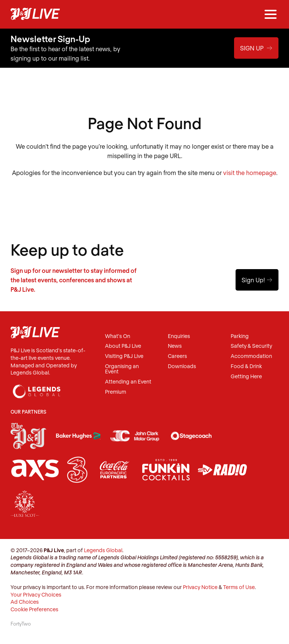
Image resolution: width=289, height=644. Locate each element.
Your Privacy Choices (36, 595)
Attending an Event (128, 382)
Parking (240, 336)
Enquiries (179, 336)
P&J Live (35, 14)
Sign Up (256, 48)
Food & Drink (246, 366)
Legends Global (103, 550)
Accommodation (251, 356)
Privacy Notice (200, 587)
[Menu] (271, 14)
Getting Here (246, 377)
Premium (116, 392)
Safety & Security (251, 346)
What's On (118, 336)
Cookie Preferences (34, 609)
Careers (177, 356)
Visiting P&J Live (124, 356)
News (175, 346)
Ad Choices (25, 602)
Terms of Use (239, 587)
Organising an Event (122, 369)
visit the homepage (250, 173)
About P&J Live (123, 346)
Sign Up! (257, 280)
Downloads (182, 366)
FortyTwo (21, 624)
